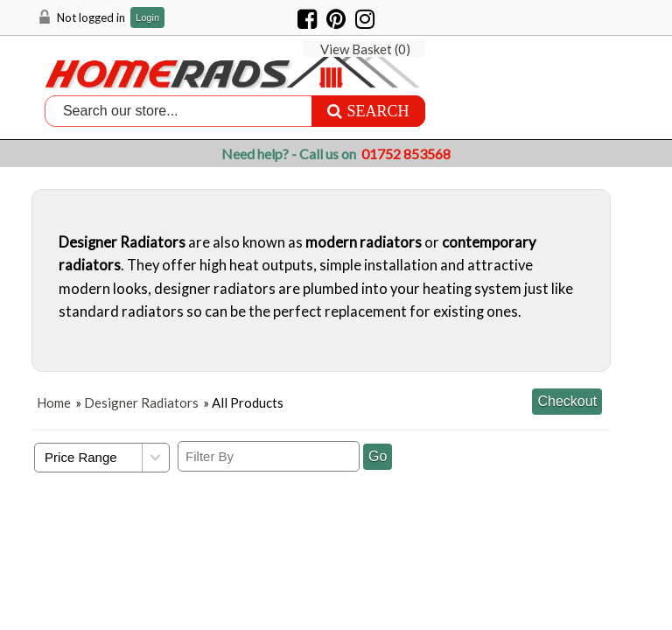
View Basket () (567, 17)
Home (54, 402)
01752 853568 (406, 154)
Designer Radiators (141, 402)
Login (147, 18)
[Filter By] (269, 455)
